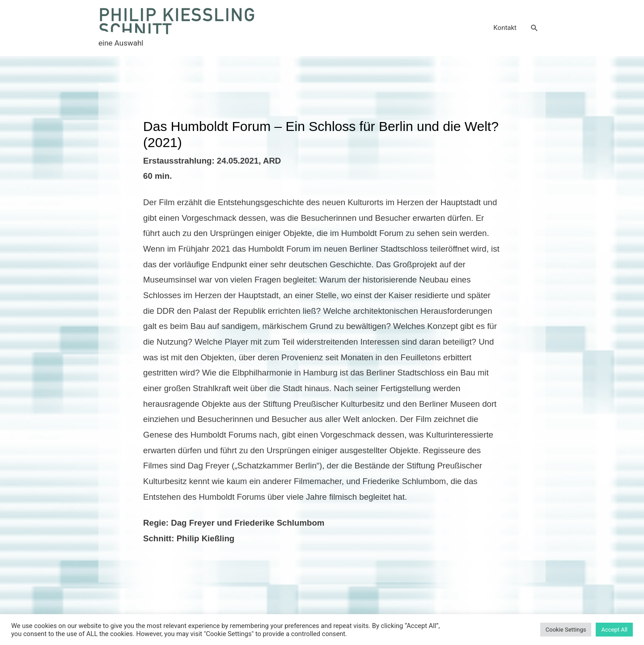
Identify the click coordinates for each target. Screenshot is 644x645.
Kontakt (505, 28)
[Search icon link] (534, 28)
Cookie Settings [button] (566, 630)
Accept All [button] (614, 630)
